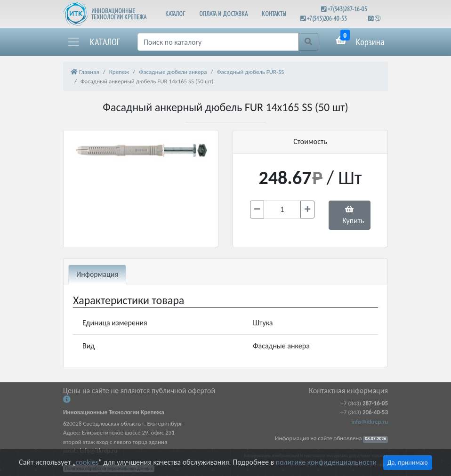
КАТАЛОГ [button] (175, 14)
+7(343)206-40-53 (327, 19)
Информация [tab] (97, 274)
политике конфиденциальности (326, 462)
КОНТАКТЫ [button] (274, 14)
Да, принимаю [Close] (408, 463)
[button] (93, 42)
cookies (87, 462)
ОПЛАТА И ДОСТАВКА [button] (223, 14)
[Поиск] (218, 42)
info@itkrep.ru (370, 422)
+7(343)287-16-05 (347, 9)
